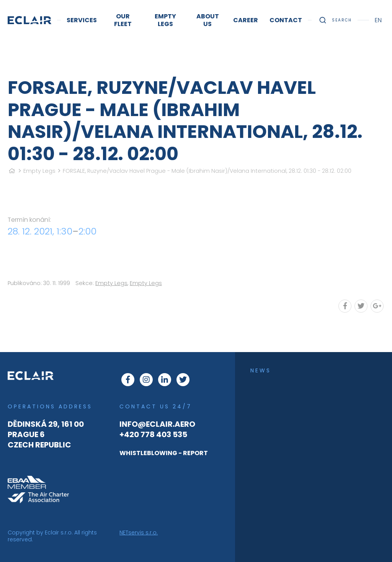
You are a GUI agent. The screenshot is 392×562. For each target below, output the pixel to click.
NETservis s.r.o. (139, 533)
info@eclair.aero (157, 424)
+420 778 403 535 (153, 434)
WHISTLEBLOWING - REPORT (164, 453)
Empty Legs (39, 171)
